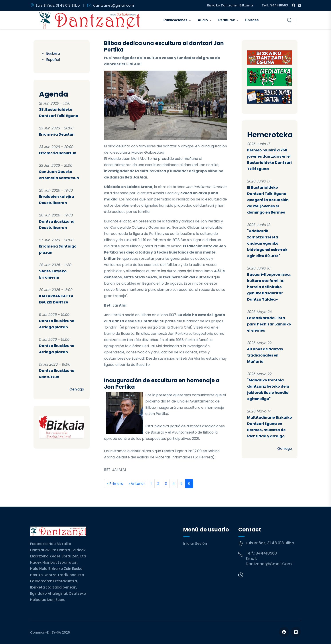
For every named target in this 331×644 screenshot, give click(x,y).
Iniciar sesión (195, 544)
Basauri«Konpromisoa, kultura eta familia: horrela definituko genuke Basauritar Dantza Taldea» (269, 287)
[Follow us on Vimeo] (296, 632)
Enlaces (252, 20)
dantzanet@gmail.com (269, 564)
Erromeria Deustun (57, 134)
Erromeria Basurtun (58, 153)
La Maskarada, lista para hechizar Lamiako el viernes (269, 324)
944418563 (266, 553)
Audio (203, 20)
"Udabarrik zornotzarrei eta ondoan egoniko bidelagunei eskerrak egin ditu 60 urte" (267, 243)
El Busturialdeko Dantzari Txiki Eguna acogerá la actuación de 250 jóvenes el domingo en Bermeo (268, 200)
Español (53, 60)
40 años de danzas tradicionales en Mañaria (265, 355)
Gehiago (77, 389)
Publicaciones (175, 20)
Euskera (53, 53)
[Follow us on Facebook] (284, 632)
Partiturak (227, 20)
